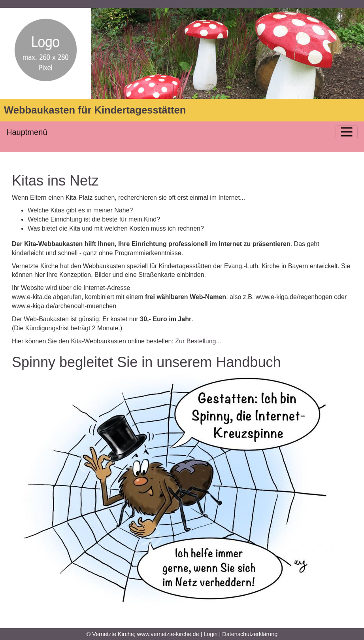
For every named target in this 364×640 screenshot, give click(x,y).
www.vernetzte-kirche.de (168, 634)
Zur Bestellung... (198, 341)
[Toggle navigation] (347, 132)
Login (210, 634)
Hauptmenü (27, 132)
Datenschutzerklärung (250, 634)
